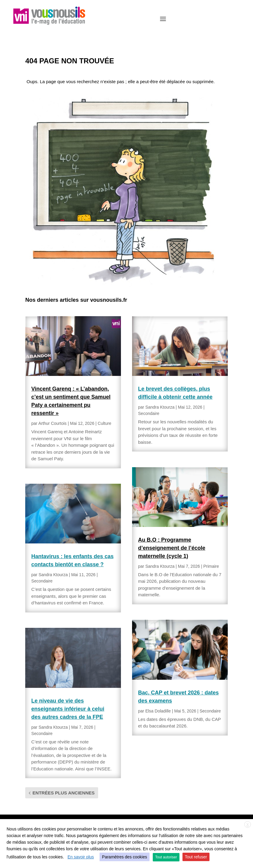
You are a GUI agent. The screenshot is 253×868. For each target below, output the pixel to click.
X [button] (248, 825)
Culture (105, 423)
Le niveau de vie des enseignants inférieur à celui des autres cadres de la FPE (68, 709)
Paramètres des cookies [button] (125, 857)
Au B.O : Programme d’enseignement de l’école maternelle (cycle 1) (172, 548)
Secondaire (42, 581)
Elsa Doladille (158, 711)
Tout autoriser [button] (166, 857)
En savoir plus (81, 857)
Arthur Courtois (53, 423)
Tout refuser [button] (196, 857)
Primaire (211, 566)
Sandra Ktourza (53, 575)
